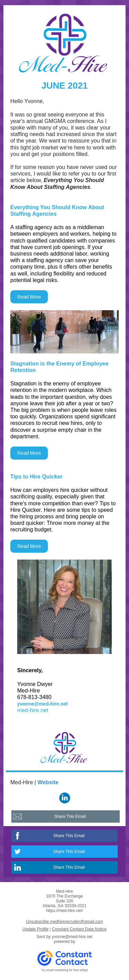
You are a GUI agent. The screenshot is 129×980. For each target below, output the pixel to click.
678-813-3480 (34, 697)
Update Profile (35, 929)
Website (48, 782)
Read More (29, 297)
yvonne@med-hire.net (42, 704)
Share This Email (70, 816)
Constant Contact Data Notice (79, 929)
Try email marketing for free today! (64, 970)
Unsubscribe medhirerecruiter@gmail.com (64, 922)
